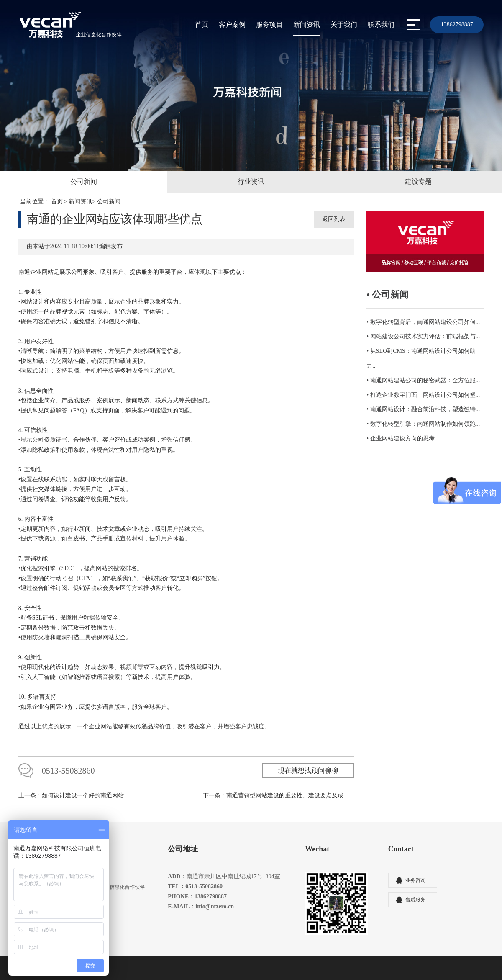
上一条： (71, 804)
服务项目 (269, 24)
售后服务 (415, 908)
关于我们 (344, 24)
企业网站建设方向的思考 (402, 439)
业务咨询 (415, 888)
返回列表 (334, 219)
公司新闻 (109, 202)
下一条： (278, 804)
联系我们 (381, 24)
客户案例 (232, 24)
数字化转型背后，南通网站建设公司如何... (425, 322)
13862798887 (457, 24)
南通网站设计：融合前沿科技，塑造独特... (425, 409)
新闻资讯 (307, 24)
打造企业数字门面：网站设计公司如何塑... (425, 395)
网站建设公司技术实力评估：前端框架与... (425, 336)
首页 (202, 24)
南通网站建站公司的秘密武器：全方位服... (425, 380)
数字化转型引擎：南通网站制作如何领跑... (425, 424)
